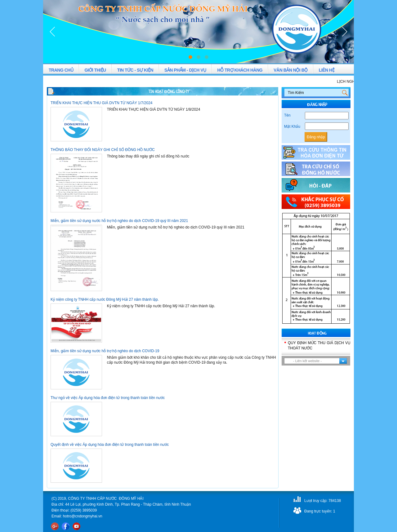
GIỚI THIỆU (95, 70)
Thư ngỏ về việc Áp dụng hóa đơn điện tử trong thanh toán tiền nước (108, 398)
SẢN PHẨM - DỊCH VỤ (185, 70)
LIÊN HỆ (327, 70)
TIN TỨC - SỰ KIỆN (135, 70)
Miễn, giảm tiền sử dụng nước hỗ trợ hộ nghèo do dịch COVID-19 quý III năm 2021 (119, 221)
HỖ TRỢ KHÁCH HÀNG (240, 70)
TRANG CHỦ (61, 70)
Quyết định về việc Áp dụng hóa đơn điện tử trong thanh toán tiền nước (110, 445)
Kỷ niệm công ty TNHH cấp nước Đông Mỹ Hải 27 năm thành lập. (105, 299)
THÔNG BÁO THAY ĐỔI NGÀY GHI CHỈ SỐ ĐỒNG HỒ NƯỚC (103, 150)
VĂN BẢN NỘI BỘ (291, 70)
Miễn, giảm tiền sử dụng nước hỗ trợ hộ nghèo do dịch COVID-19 (105, 351)
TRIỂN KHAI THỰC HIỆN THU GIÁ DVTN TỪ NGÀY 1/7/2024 (102, 103)
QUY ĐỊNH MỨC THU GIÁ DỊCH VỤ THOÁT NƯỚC (319, 346)
